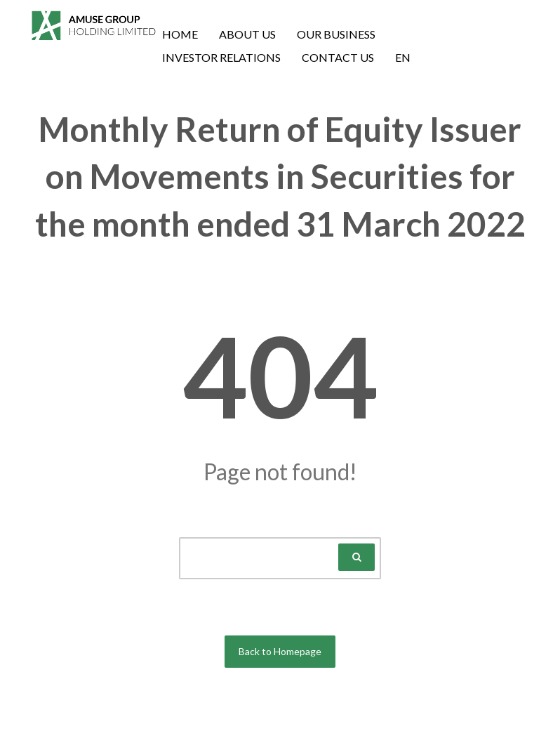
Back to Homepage (280, 651)
